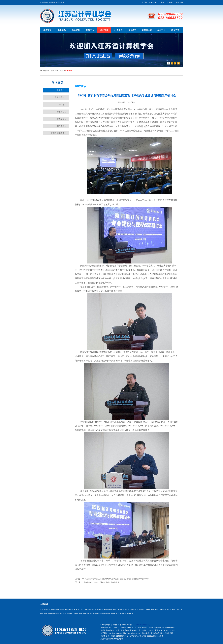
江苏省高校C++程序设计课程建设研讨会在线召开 (100, 582)
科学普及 (133, 30)
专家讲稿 (61, 112)
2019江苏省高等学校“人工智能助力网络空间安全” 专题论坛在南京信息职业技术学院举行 (115, 579)
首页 (53, 71)
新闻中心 (90, 30)
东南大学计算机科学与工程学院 (124, 609)
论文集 (62, 105)
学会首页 (47, 30)
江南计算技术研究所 (126, 613)
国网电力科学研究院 (90, 613)
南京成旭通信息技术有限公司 (162, 633)
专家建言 (61, 119)
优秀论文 (61, 126)
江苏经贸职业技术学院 (145, 609)
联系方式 (175, 30)
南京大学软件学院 (105, 609)
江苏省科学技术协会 (48, 609)
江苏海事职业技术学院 (56, 613)
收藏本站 (179, 2)
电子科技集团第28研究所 (108, 613)
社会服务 (118, 30)
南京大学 (72, 609)
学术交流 (104, 30)
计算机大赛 (147, 30)
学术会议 (61, 90)
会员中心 (161, 30)
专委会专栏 (60, 97)
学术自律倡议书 (58, 133)
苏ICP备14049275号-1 (119, 636)
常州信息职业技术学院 (74, 613)
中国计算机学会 (62, 609)
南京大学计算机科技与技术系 (87, 609)
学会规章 (76, 30)
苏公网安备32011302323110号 (151, 636)
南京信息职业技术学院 (163, 609)
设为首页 (170, 2)
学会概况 (62, 30)
